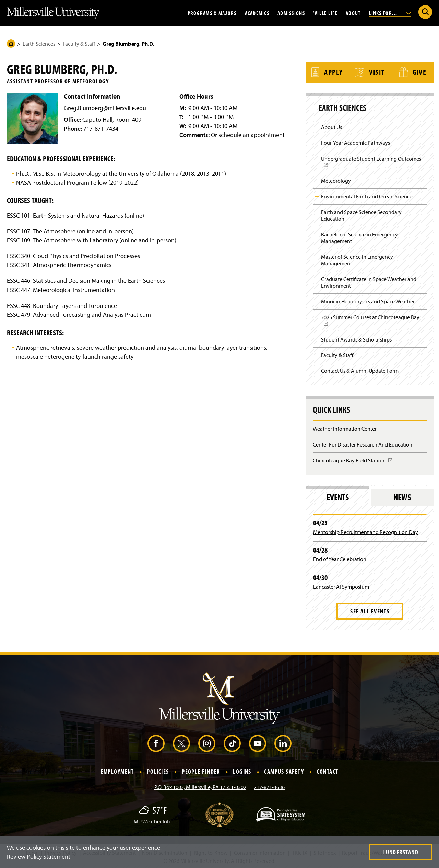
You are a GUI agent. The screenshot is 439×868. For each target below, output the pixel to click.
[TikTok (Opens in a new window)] (232, 742)
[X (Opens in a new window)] (181, 742)
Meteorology (336, 180)
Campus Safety (284, 770)
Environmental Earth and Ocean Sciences (368, 195)
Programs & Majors (212, 13)
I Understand (400, 852)
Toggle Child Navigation (317, 180)
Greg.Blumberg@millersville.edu (105, 108)
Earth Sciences (39, 44)
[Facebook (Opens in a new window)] (156, 742)
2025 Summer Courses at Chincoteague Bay (372, 322)
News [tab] (402, 496)
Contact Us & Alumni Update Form (360, 370)
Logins (242, 770)
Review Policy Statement (39, 857)
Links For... (390, 13)
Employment (117, 770)
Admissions (291, 13)
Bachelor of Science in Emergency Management (359, 237)
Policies (158, 770)
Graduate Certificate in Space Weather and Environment (369, 281)
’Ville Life (325, 13)
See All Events (370, 610)
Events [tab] (338, 496)
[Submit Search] (425, 12)
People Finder (201, 770)
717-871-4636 (269, 786)
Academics (257, 13)
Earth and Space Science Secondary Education (361, 214)
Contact (327, 770)
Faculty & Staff (79, 44)
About (353, 13)
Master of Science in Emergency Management (357, 259)
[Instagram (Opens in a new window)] (207, 742)
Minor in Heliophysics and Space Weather (368, 300)
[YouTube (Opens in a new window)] (258, 742)
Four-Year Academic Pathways (355, 142)
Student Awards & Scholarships (356, 338)
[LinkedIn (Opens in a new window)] (283, 742)
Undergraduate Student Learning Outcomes (373, 163)
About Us (331, 126)
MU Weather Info (153, 820)
